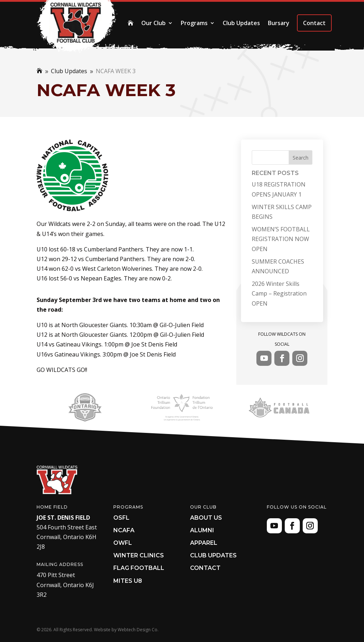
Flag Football (139, 568)
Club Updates (241, 23)
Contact (314, 23)
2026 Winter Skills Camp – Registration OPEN (279, 293)
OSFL (121, 518)
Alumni (202, 530)
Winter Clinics (139, 555)
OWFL (123, 543)
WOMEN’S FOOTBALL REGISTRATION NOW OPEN (281, 239)
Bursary (279, 23)
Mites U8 (128, 581)
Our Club (153, 23)
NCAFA (124, 530)
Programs (194, 23)
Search (301, 158)
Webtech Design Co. (138, 630)
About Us (206, 518)
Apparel (204, 543)
